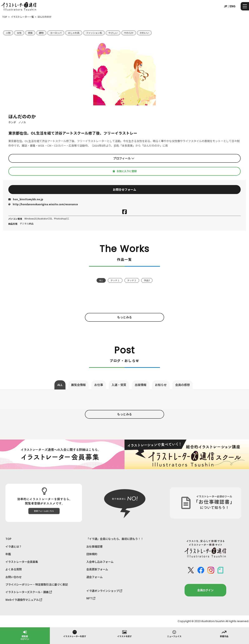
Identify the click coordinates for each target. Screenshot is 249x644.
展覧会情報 (78, 385)
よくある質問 (14, 569)
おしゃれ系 (74, 33)
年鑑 (8, 554)
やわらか (129, 33)
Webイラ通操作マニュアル (24, 600)
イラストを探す (124, 634)
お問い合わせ (14, 577)
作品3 (147, 280)
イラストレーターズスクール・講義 (29, 592)
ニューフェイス (174, 634)
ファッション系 (94, 33)
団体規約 (92, 554)
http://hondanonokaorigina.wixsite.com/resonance (43, 204)
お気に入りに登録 (124, 171)
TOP (8, 539)
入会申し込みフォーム (100, 562)
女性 (19, 33)
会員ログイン (205, 590)
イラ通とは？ (14, 546)
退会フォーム (94, 577)
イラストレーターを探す (75, 634)
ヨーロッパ (56, 33)
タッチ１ (115, 280)
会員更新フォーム (97, 569)
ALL (101, 280)
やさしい (113, 33)
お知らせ (161, 385)
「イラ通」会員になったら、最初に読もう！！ (115, 539)
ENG (233, 6)
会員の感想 (182, 385)
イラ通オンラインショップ (104, 591)
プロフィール (124, 158)
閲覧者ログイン (25, 635)
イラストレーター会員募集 (22, 562)
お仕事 (99, 385)
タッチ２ (132, 280)
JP (226, 6)
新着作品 (224, 634)
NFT (91, 598)
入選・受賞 (119, 385)
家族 (30, 33)
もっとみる (124, 317)
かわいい (144, 33)
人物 (8, 33)
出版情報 (141, 385)
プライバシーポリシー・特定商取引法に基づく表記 (37, 584)
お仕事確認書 (94, 546)
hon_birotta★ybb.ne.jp (26, 199)
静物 (41, 33)
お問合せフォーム (124, 189)
